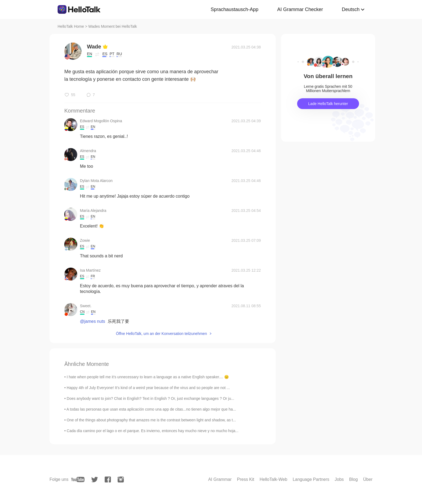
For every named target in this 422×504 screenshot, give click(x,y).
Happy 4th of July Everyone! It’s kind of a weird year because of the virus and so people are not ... (148, 388)
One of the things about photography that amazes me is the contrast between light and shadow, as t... (151, 420)
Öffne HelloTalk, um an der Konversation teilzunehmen (161, 334)
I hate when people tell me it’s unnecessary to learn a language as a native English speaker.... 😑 (148, 377)
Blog (353, 479)
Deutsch (351, 9)
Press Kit (246, 479)
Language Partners (311, 479)
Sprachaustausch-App (235, 9)
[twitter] (95, 480)
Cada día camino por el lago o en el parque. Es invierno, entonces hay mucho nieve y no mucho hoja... (153, 431)
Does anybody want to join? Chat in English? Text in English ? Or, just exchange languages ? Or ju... (150, 398)
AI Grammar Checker (300, 9)
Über (368, 479)
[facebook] (108, 479)
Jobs (339, 479)
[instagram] (121, 479)
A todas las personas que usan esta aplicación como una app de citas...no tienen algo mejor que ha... (151, 409)
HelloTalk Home (71, 26)
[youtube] (78, 479)
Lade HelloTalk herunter (328, 104)
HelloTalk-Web (274, 479)
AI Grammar (220, 479)
